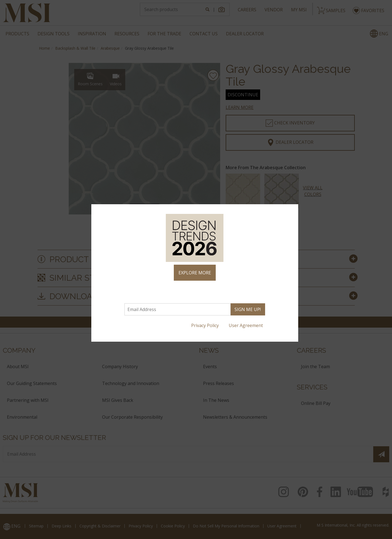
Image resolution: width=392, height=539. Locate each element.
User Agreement (246, 325)
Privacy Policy (206, 325)
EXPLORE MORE (195, 273)
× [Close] (292, 211)
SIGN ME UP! (248, 309)
